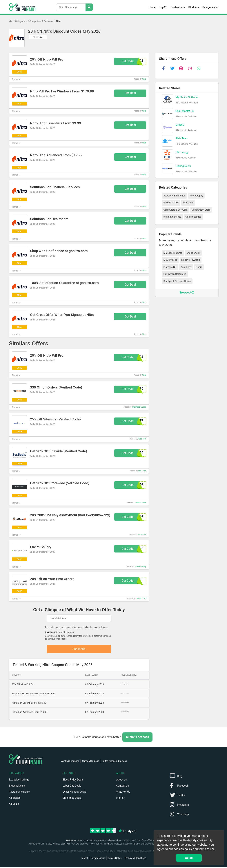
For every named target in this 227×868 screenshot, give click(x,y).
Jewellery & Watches (174, 196)
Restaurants (178, 7)
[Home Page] (12, 21)
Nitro (59, 21)
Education (188, 203)
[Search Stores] (89, 7)
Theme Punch (140, 503)
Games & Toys (171, 203)
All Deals (14, 805)
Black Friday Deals (73, 780)
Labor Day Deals (72, 786)
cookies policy (183, 849)
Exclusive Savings (19, 780)
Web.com (142, 439)
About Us (122, 780)
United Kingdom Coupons (114, 762)
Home (152, 7)
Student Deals (17, 786)
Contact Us (123, 786)
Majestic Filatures (173, 253)
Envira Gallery (140, 567)
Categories (209, 7)
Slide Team (182, 138)
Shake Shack (193, 253)
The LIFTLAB (141, 598)
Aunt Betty (186, 267)
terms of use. (207, 849)
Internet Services (172, 217)
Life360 (180, 125)
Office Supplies (193, 217)
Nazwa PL (142, 535)
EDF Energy (182, 152)
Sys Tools (142, 471)
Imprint (120, 798)
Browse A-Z (187, 293)
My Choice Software (187, 97)
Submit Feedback (137, 738)
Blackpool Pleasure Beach (177, 281)
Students (194, 7)
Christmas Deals (72, 798)
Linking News (183, 166)
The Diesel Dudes (139, 407)
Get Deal (130, 93)
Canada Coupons (91, 762)
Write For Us (123, 792)
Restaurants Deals (19, 792)
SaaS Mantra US (185, 111)
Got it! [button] (189, 858)
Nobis (199, 267)
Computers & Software (41, 21)
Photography (196, 196)
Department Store (201, 210)
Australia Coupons (70, 762)
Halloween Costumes (175, 274)
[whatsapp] (199, 68)
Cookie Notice (115, 859)
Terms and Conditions (135, 859)
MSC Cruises (170, 260)
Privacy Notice (98, 859)
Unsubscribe (51, 632)
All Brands (15, 798)
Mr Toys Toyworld (191, 260)
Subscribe (79, 649)
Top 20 (163, 7)
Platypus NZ (170, 267)
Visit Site (38, 37)
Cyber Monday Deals (74, 792)
